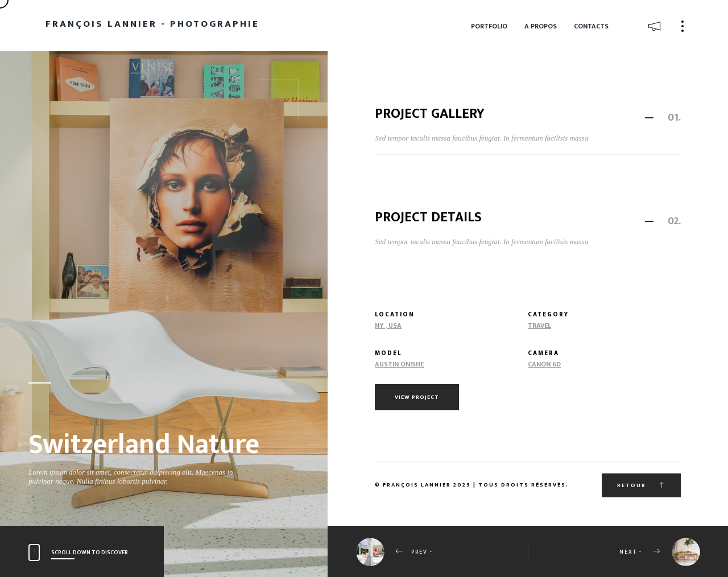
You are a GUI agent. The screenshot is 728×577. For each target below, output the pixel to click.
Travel (539, 325)
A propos (541, 26)
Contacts (591, 26)
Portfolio (489, 26)
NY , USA (388, 325)
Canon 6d (544, 364)
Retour (641, 485)
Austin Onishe (399, 364)
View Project (417, 397)
